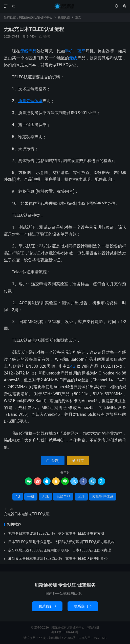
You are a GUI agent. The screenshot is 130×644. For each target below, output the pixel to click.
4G (73, 366)
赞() (45, 37)
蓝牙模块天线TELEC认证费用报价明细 (38, 550)
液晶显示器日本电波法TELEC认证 (35, 559)
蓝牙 (81, 51)
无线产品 (28, 51)
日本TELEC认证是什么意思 (29, 542)
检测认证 (64, 17)
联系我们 (47, 606)
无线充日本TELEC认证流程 (34, 29)
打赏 (78, 460)
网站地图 (93, 628)
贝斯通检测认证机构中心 (65, 6)
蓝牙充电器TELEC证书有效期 (81, 533)
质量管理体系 (30, 101)
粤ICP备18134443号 (65, 632)
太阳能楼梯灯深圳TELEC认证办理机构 (85, 542)
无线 (73, 58)
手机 (69, 51)
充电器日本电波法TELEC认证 (27, 514)
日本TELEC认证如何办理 (92, 550)
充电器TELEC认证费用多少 (86, 559)
